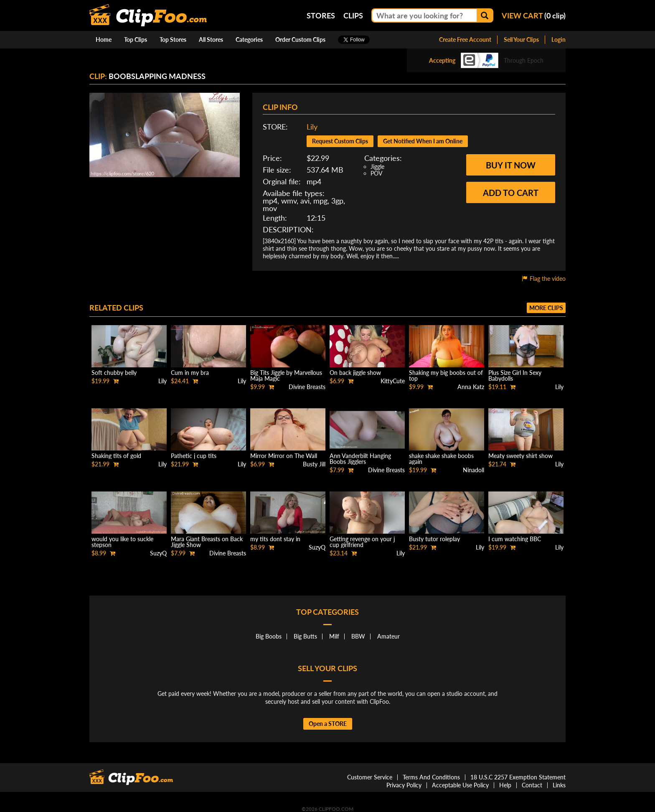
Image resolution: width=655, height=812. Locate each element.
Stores (321, 15)
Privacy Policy (404, 785)
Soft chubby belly (114, 373)
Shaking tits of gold (116, 456)
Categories (249, 39)
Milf (334, 636)
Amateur (388, 636)
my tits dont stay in (275, 539)
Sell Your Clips (521, 39)
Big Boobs (269, 636)
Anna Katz (471, 387)
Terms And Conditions (431, 777)
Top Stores (173, 39)
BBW (358, 636)
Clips (353, 15)
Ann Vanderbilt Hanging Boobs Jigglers (360, 459)
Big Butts (305, 636)
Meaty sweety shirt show (520, 456)
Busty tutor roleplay (434, 539)
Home (104, 39)
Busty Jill (314, 464)
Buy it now (511, 165)
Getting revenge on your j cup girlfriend (362, 542)
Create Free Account (465, 39)
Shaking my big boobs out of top (446, 375)
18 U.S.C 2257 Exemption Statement (518, 777)
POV (376, 173)
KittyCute (393, 381)
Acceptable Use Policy (460, 785)
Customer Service (370, 777)
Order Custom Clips (300, 39)
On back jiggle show (355, 373)
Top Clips (136, 39)
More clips (546, 308)
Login (559, 39)
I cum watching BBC (515, 539)
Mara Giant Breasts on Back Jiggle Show (207, 542)
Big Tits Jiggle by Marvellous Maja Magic (286, 375)
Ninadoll (473, 470)
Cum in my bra (190, 373)
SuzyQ (158, 553)
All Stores (211, 39)
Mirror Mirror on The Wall (284, 456)
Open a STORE (328, 724)
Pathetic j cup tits (194, 456)
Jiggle (377, 167)
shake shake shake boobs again (441, 459)
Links (559, 785)
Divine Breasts (307, 387)
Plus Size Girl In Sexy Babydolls (515, 375)
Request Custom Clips (340, 141)
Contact (532, 785)
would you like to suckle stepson (122, 542)
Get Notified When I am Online (423, 141)
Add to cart (511, 193)
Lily (312, 127)
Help (505, 785)
